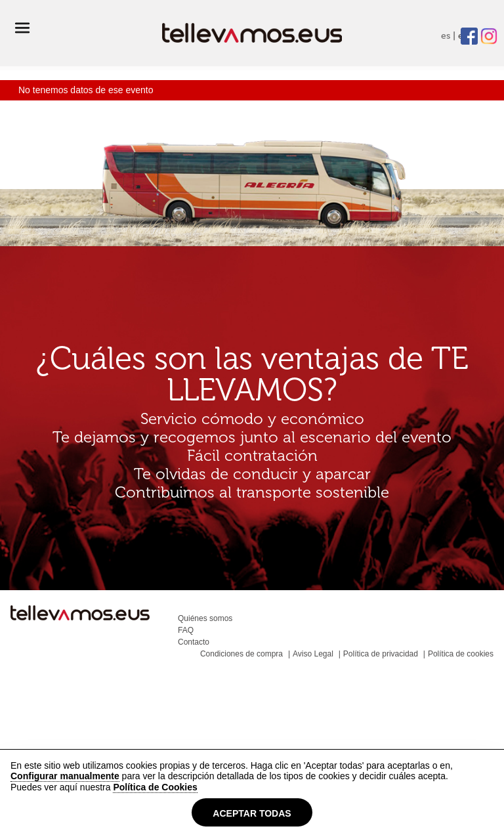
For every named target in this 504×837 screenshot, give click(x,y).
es (446, 36)
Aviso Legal (313, 654)
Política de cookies (461, 654)
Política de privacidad (381, 654)
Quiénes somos (205, 618)
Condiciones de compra (241, 654)
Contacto (194, 642)
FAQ (186, 630)
